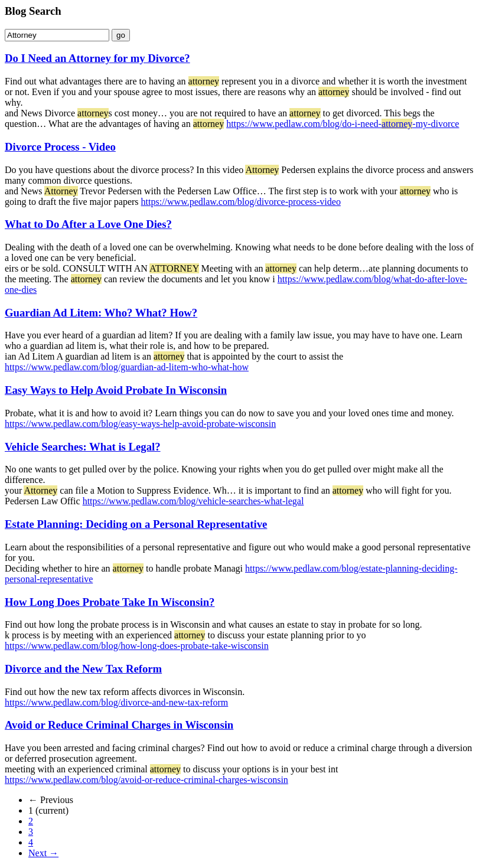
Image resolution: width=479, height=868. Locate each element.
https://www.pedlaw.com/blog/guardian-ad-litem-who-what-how (127, 367)
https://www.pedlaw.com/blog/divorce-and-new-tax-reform (116, 702)
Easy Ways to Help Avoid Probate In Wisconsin (116, 390)
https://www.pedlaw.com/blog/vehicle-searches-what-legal (193, 501)
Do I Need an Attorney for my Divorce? (97, 58)
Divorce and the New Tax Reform (83, 669)
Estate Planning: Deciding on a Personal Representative (136, 524)
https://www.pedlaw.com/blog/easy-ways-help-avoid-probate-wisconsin (140, 424)
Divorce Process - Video (60, 147)
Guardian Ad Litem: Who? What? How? (101, 313)
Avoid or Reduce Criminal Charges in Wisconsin (119, 725)
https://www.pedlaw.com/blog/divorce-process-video (241, 202)
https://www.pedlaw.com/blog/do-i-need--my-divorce (343, 124)
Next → (43, 853)
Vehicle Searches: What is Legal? (83, 447)
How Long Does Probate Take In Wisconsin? (110, 602)
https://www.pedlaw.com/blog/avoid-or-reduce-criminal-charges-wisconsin (146, 780)
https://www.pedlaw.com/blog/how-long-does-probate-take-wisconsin (137, 646)
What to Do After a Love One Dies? (88, 224)
